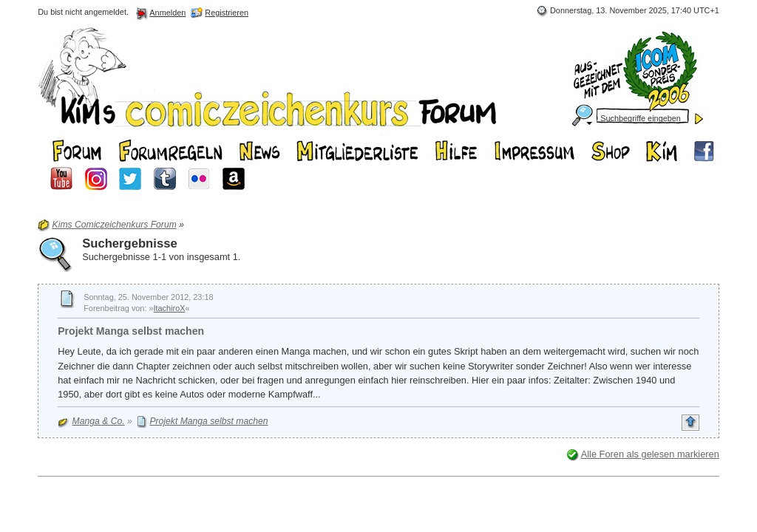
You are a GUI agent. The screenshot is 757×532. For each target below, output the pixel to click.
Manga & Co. (99, 421)
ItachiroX (170, 308)
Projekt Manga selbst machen (131, 331)
